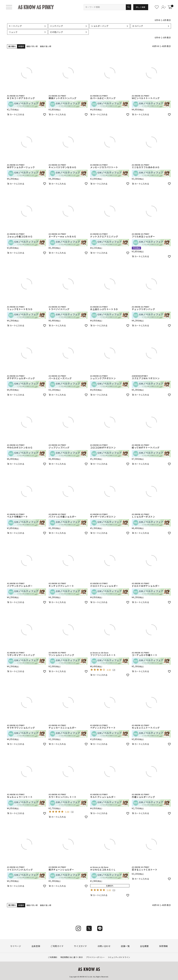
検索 (128, 7)
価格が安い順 (32, 46)
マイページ (16, 946)
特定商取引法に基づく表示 (72, 957)
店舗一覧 (125, 946)
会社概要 (144, 946)
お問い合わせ (104, 946)
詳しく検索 (141, 7)
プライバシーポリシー (95, 957)
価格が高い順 (46, 46)
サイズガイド (80, 946)
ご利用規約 (53, 957)
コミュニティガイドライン (119, 957)
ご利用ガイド (57, 946)
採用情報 (164, 946)
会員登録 (36, 946)
